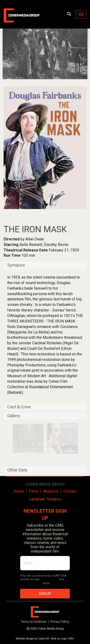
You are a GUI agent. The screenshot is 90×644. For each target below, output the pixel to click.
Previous (8, 438)
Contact (70, 491)
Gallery (14, 416)
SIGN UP (45, 594)
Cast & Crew (19, 407)
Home (19, 491)
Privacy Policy (49, 579)
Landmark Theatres (45, 499)
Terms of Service (31, 583)
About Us (51, 491)
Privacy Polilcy (60, 622)
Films (33, 491)
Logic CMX (67, 638)
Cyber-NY (44, 638)
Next (82, 438)
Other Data (17, 470)
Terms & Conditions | (36, 622)
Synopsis (16, 265)
